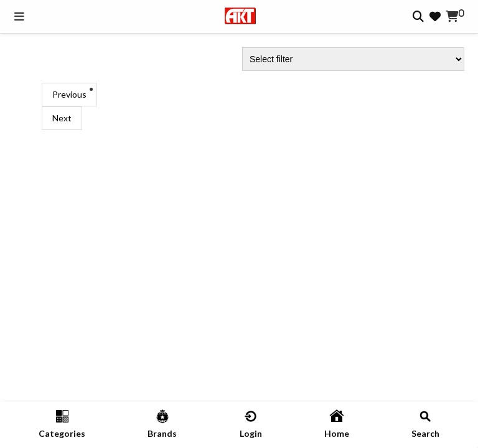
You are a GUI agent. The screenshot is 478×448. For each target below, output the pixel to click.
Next (62, 118)
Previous (69, 94)
